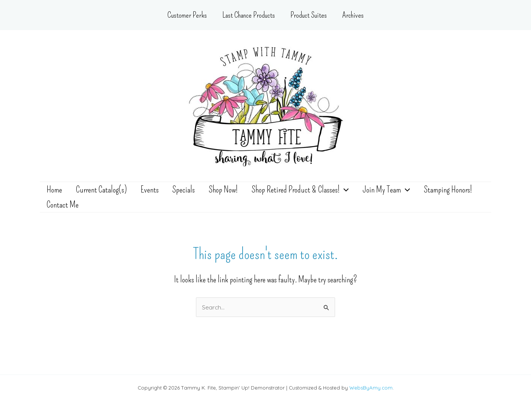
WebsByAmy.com (371, 388)
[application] (330, 193)
